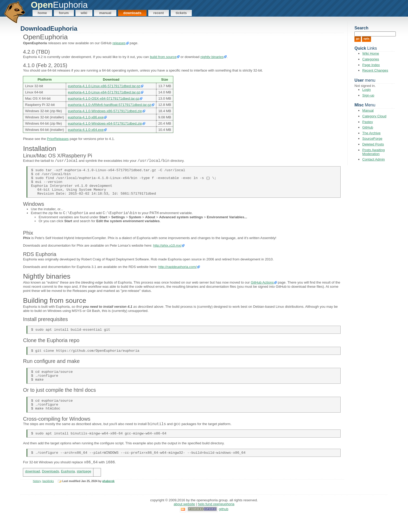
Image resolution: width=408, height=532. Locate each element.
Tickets (181, 13)
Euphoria (68, 487)
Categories (371, 59)
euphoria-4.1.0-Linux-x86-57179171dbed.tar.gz (104, 86)
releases (119, 43)
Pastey (368, 122)
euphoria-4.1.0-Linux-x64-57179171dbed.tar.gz (104, 92)
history (37, 497)
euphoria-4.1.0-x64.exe (86, 130)
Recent (158, 13)
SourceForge (372, 139)
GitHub (368, 127)
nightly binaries (212, 57)
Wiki (84, 13)
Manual (105, 13)
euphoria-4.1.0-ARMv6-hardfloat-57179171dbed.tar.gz (110, 105)
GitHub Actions (262, 290)
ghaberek (108, 497)
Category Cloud (374, 116)
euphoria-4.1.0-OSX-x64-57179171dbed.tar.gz (104, 98)
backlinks (48, 497)
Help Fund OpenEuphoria (216, 520)
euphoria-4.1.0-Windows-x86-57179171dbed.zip (105, 111)
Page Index (371, 65)
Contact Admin (374, 159)
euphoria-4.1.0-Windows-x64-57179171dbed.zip (105, 123)
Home (42, 13)
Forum (64, 13)
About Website (184, 520)
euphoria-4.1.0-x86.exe (86, 117)
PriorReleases (58, 139)
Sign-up (368, 95)
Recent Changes (375, 70)
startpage (84, 487)
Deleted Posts (373, 144)
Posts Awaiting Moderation (373, 152)
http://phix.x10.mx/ (167, 253)
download (32, 487)
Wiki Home (371, 53)
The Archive (371, 133)
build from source (163, 57)
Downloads (132, 13)
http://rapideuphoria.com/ (178, 274)
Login (366, 90)
